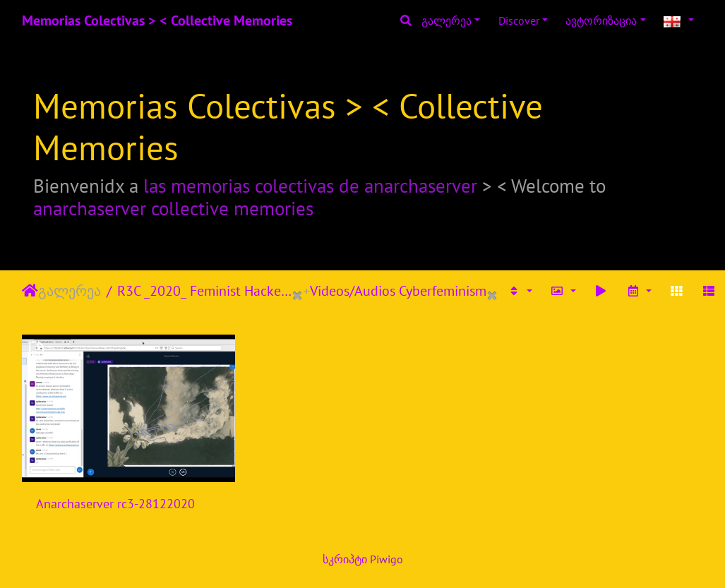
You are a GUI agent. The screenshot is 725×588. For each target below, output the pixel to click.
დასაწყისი (30, 291)
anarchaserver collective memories (173, 208)
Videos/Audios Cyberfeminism (398, 291)
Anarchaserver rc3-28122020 (115, 504)
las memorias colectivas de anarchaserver (310, 186)
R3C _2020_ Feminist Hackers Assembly (204, 291)
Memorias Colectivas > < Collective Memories (157, 20)
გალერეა (447, 20)
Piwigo (387, 559)
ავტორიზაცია (601, 20)
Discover (519, 20)
